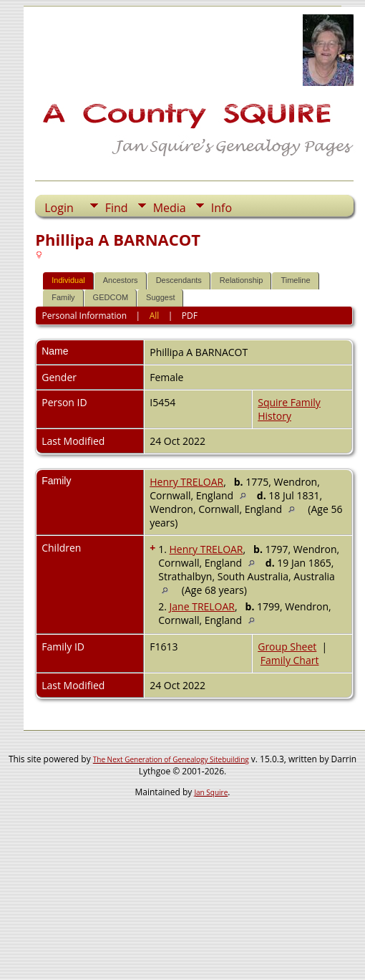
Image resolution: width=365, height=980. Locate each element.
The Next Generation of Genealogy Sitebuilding (171, 759)
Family (63, 297)
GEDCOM (111, 297)
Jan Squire (211, 792)
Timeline (295, 280)
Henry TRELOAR (186, 482)
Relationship (242, 280)
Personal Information (85, 316)
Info (222, 208)
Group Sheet (287, 647)
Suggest (160, 297)
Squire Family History (289, 409)
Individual (68, 280)
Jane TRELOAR (202, 606)
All (155, 316)
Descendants (179, 280)
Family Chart (290, 660)
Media (170, 208)
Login (59, 208)
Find (117, 208)
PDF (190, 316)
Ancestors (121, 280)
